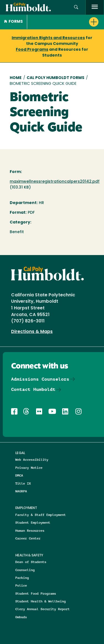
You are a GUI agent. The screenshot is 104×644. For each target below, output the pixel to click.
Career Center (28, 538)
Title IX (23, 483)
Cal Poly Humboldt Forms (55, 78)
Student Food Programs (36, 593)
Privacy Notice (29, 468)
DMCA (19, 475)
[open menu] (95, 7)
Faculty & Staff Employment (40, 515)
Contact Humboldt (33, 389)
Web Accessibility (32, 460)
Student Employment (33, 522)
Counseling (25, 570)
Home (16, 78)
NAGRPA (21, 491)
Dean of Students (31, 562)
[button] (66, 22)
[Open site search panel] (76, 7)
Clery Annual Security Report (42, 609)
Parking (22, 578)
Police (21, 585)
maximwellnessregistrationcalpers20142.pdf (55, 182)
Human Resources (30, 530)
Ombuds (21, 617)
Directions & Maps (32, 332)
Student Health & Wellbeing (40, 601)
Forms (13, 22)
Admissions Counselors (40, 379)
